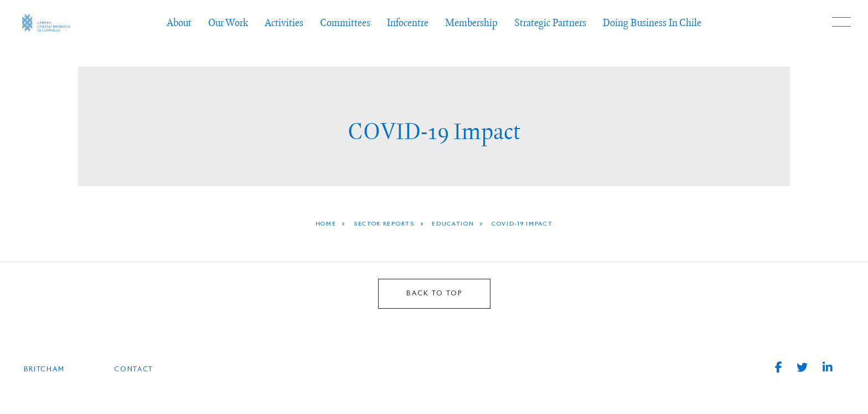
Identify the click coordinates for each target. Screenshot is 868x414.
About (179, 22)
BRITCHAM (44, 370)
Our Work (228, 22)
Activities (284, 22)
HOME (326, 224)
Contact (134, 370)
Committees (345, 22)
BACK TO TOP (434, 294)
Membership (471, 22)
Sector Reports (384, 224)
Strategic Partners (550, 22)
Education (453, 224)
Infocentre (408, 22)
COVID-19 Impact (522, 224)
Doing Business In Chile (652, 22)
